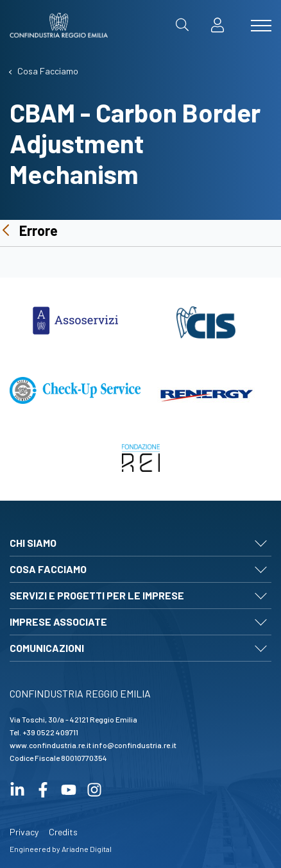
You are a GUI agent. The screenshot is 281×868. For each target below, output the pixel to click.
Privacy (24, 832)
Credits (63, 832)
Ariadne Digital (87, 849)
